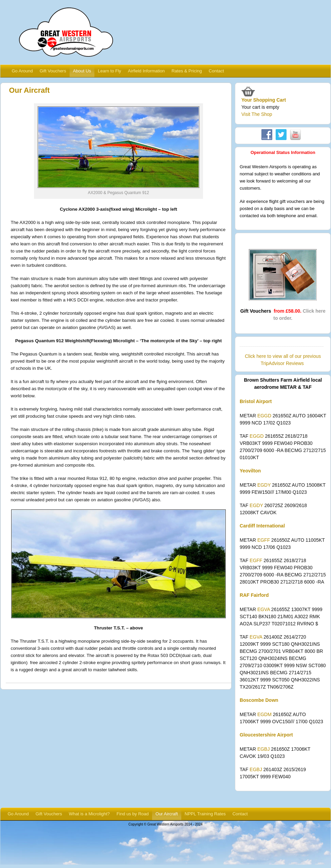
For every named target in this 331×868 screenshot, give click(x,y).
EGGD (264, 416)
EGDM (264, 714)
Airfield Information (146, 71)
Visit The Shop (257, 114)
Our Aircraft (167, 814)
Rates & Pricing (187, 71)
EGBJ (264, 749)
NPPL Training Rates (205, 814)
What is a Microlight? (89, 814)
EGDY (264, 485)
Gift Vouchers (53, 71)
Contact (216, 71)
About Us (82, 71)
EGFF (264, 540)
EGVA (264, 609)
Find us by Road (133, 814)
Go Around (22, 71)
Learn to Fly (109, 71)
